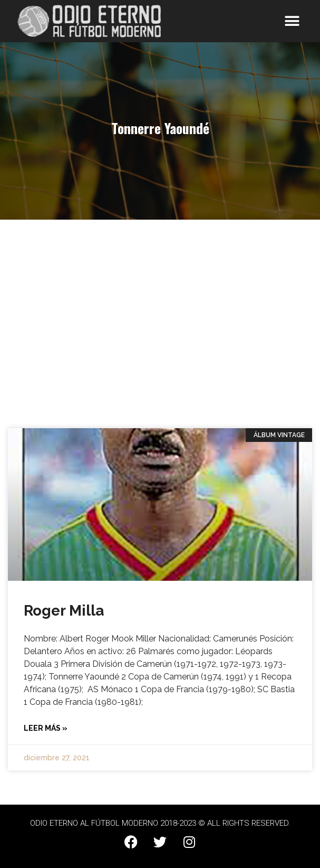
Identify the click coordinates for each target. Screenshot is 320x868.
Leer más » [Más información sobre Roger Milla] (46, 728)
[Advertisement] (160, 320)
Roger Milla (64, 611)
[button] (292, 21)
